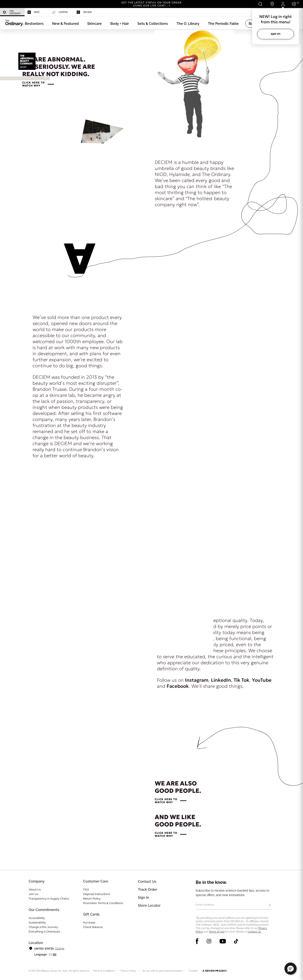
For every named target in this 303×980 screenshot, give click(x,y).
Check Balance (93, 927)
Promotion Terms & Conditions (103, 903)
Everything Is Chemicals (44, 932)
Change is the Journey (43, 927)
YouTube (262, 680)
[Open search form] (260, 4)
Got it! (276, 34)
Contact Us (254, 932)
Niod (34, 12)
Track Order (148, 890)
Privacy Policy (129, 971)
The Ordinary (12, 12)
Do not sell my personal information (162, 971)
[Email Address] (233, 905)
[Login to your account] (283, 4)
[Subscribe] (270, 905)
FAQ (86, 890)
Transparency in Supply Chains (49, 899)
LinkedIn (221, 680)
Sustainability (37, 923)
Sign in (144, 898)
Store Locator (149, 905)
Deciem (84, 12)
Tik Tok (241, 680)
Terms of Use (217, 932)
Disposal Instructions (97, 894)
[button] (65, 24)
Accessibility (37, 918)
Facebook (178, 686)
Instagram (197, 680)
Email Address (205, 905)
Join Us (33, 894)
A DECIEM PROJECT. (215, 971)
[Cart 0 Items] (295, 4)
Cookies (193, 971)
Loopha (60, 12)
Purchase (89, 923)
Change (60, 949)
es (50, 955)
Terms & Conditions (104, 971)
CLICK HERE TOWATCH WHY (33, 84)
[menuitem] (12, 12)
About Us (35, 890)
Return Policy (92, 899)
